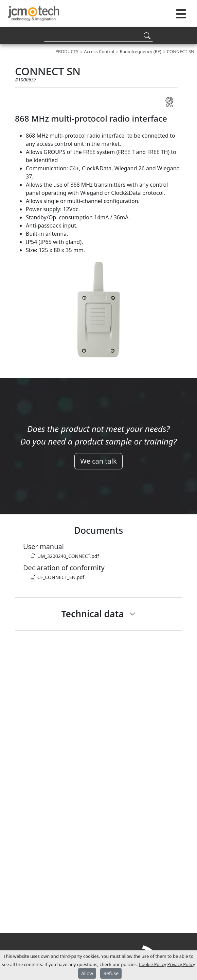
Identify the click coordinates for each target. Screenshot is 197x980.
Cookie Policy (153, 964)
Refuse (111, 973)
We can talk (98, 461)
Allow (87, 973)
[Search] (98, 36)
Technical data (92, 614)
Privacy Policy (181, 964)
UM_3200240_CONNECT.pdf (65, 556)
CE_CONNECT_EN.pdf (58, 577)
